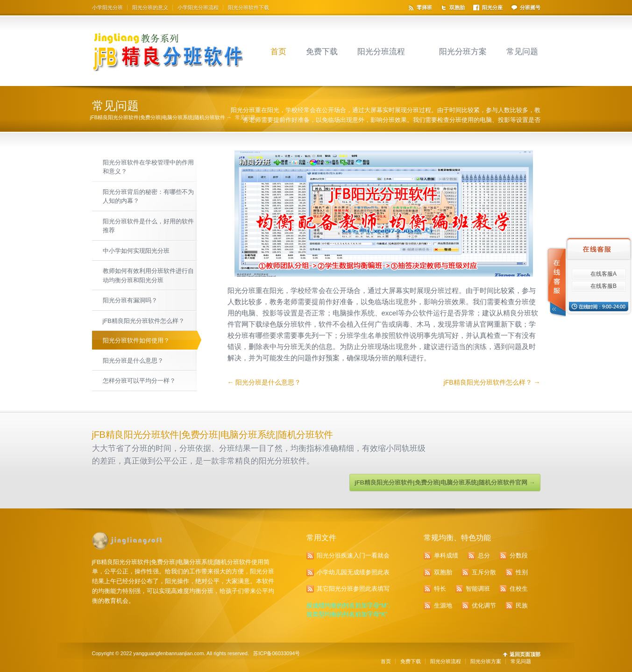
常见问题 (522, 51)
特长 (440, 589)
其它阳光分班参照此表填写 (353, 589)
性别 (522, 572)
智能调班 (478, 589)
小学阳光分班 (107, 7)
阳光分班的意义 (150, 7)
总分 (484, 555)
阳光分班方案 (463, 51)
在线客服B (604, 286)
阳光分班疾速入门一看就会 (353, 555)
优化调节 (484, 605)
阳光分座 (492, 7)
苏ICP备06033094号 (277, 653)
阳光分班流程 (381, 51)
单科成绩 (446, 555)
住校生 (519, 589)
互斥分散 (484, 572)
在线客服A (604, 274)
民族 (522, 605)
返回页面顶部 (525, 654)
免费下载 (322, 51)
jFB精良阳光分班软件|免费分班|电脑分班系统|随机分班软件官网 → (445, 483)
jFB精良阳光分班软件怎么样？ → (492, 382)
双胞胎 (457, 7)
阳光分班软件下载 (249, 7)
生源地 (443, 605)
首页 (278, 51)
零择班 (424, 7)
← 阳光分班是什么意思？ (264, 382)
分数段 (519, 555)
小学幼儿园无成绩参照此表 (353, 572)
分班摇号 (530, 7)
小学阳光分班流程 (198, 7)
